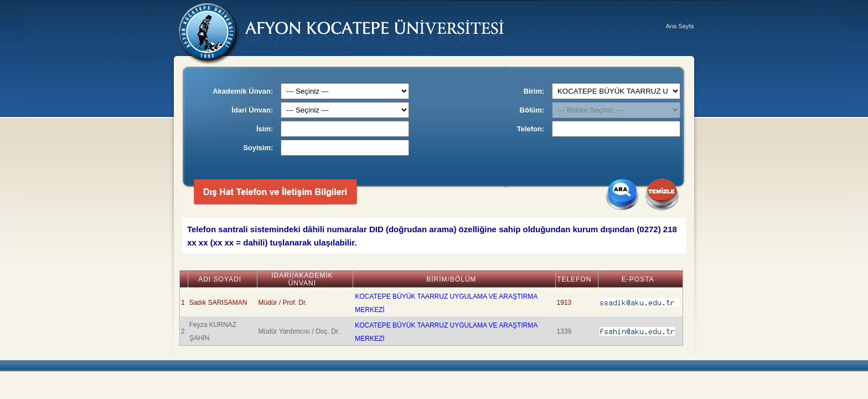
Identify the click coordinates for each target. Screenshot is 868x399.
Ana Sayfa (680, 26)
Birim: (534, 91)
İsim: (265, 129)
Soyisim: (258, 148)
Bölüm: (532, 110)
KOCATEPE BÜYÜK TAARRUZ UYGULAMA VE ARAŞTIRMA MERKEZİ (446, 303)
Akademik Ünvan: (243, 91)
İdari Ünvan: (252, 110)
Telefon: (531, 129)
